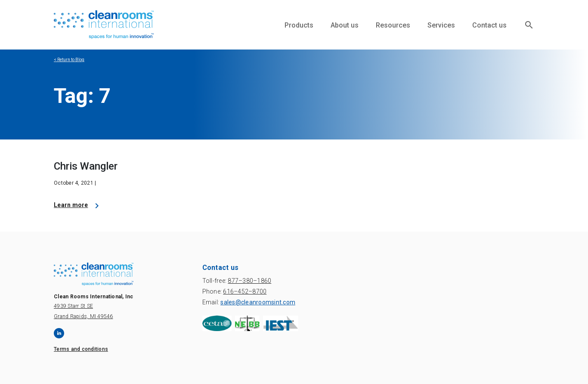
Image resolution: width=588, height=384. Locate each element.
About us (345, 25)
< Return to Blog (69, 60)
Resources (393, 25)
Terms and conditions (81, 349)
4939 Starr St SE (73, 306)
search (529, 25)
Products (299, 25)
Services (441, 25)
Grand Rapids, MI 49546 (84, 316)
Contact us (489, 25)
